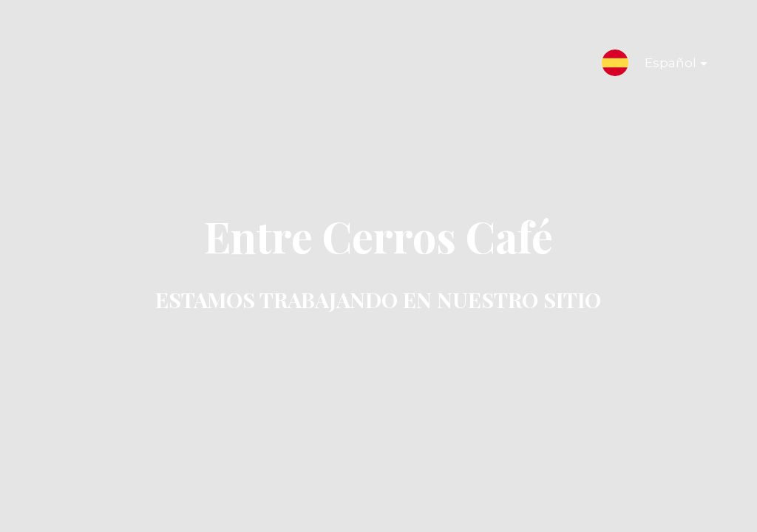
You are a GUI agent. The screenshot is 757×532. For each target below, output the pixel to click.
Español (664, 66)
